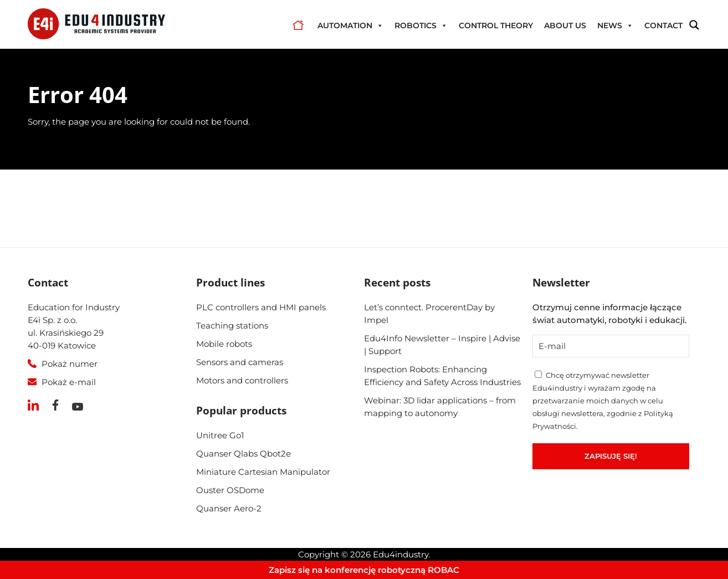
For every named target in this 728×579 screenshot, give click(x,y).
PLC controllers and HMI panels (261, 307)
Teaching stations (232, 326)
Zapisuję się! (611, 456)
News (615, 25)
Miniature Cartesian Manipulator (263, 472)
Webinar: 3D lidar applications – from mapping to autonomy (440, 407)
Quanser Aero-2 (229, 508)
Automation (350, 25)
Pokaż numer (70, 364)
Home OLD (298, 25)
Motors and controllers (242, 380)
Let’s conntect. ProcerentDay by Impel (429, 314)
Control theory (496, 25)
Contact (663, 25)
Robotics (421, 25)
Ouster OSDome (230, 490)
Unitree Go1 (220, 435)
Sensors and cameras (240, 362)
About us (565, 25)
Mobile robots (224, 344)
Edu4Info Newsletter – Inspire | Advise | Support (442, 345)
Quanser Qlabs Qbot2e (243, 454)
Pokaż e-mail (69, 382)
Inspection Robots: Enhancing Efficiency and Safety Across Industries (442, 376)
